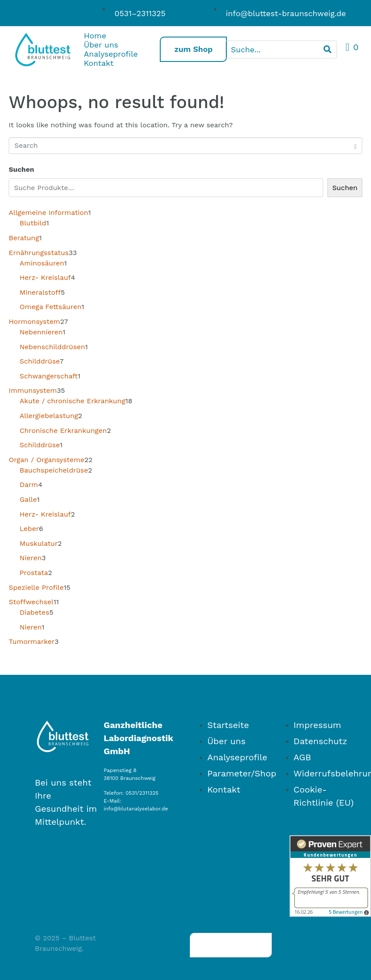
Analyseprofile (104, 54)
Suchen (21, 169)
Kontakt (98, 63)
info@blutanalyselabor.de (136, 809)
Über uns (101, 45)
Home (95, 36)
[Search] (327, 49)
